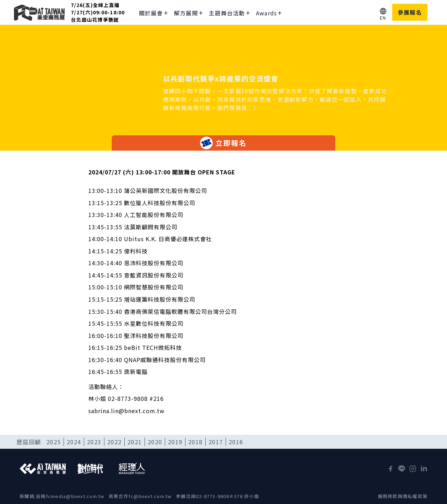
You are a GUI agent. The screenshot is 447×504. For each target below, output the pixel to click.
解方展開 (186, 13)
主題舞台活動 (227, 13)
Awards (267, 13)
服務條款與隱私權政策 (403, 496)
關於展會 (151, 13)
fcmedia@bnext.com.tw (75, 496)
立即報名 (223, 143)
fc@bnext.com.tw (150, 496)
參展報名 (410, 12)
